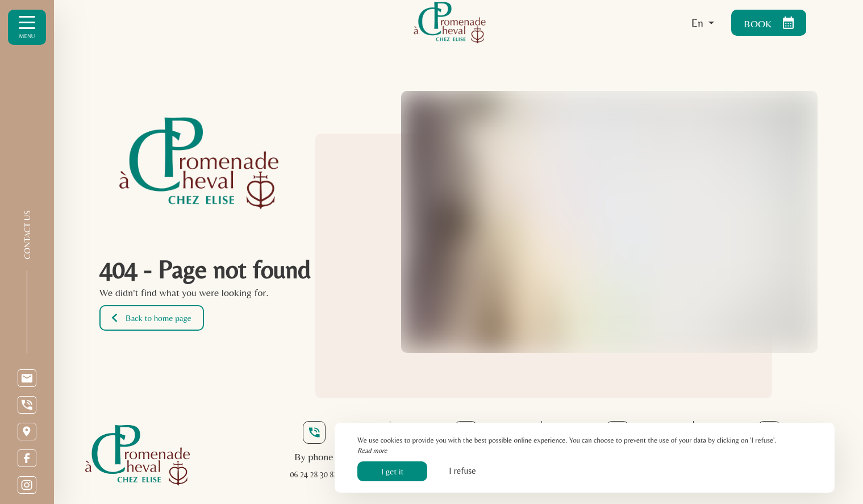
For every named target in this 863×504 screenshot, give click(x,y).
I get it (392, 471)
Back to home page (152, 318)
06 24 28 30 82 (314, 474)
